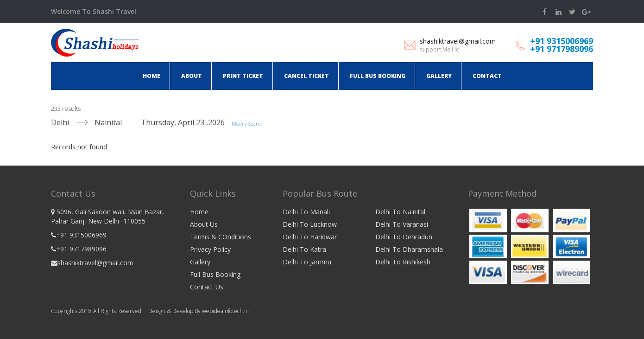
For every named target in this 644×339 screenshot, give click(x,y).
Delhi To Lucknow (310, 224)
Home (152, 76)
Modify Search (248, 124)
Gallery (439, 76)
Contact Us (207, 287)
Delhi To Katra (304, 249)
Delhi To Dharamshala (409, 249)
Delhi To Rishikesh (403, 262)
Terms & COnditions (221, 237)
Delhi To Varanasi (402, 224)
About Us (204, 224)
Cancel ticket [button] (306, 76)
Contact (487, 76)
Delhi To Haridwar (310, 237)
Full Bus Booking (378, 76)
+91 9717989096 (562, 49)
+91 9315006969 (562, 41)
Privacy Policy (210, 249)
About (192, 76)
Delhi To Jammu (307, 262)
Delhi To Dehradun (404, 237)
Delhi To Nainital (400, 212)
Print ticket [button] (243, 76)
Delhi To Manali (306, 212)
